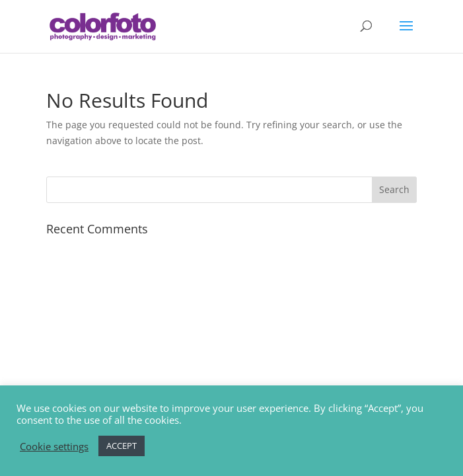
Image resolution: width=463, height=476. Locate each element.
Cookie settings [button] (54, 446)
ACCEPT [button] (122, 446)
